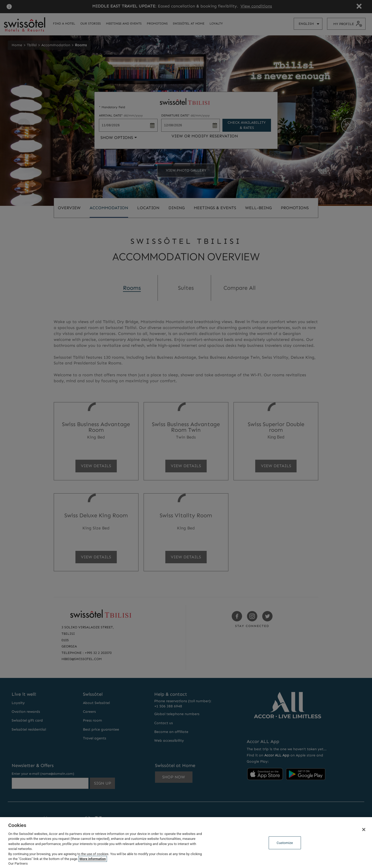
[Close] (364, 830)
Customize (285, 843)
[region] (186, 843)
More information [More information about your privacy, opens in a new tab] (93, 859)
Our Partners (18, 863)
